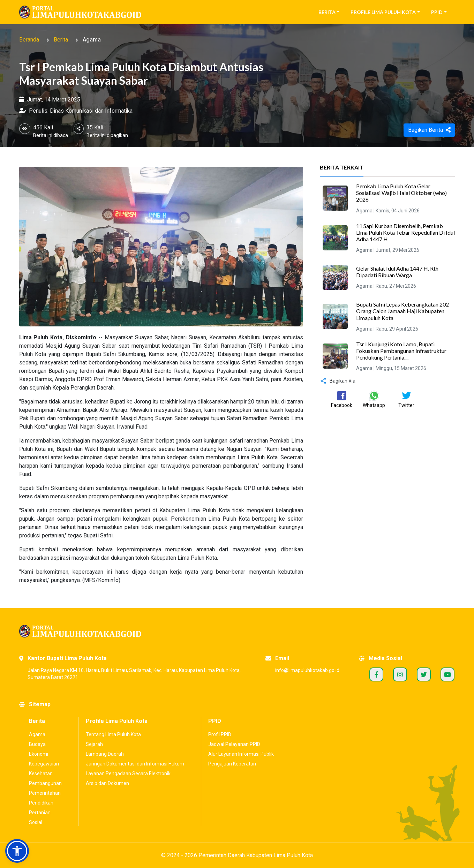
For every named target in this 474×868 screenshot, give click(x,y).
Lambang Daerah (105, 754)
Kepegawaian (44, 764)
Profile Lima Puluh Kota (383, 12)
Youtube (447, 674)
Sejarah (94, 744)
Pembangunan (45, 783)
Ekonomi (39, 754)
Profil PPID (220, 734)
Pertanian (40, 813)
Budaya (37, 744)
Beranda (29, 40)
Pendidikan (41, 803)
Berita (327, 12)
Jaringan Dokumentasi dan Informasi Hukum (135, 764)
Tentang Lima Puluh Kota (113, 734)
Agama (92, 40)
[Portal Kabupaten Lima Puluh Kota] (237, 631)
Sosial (36, 822)
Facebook (376, 674)
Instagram (400, 674)
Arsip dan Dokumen (107, 783)
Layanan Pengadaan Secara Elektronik (128, 773)
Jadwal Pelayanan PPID (234, 744)
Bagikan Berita (429, 130)
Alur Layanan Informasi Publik (241, 754)
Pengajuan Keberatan (232, 764)
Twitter (424, 674)
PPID (437, 12)
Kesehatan (41, 773)
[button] (17, 851)
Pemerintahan (45, 793)
